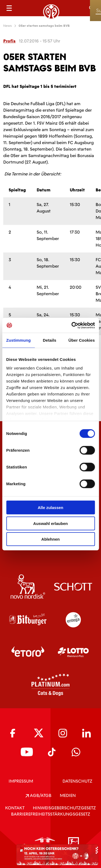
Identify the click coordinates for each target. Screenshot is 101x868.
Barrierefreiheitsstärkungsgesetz (51, 814)
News (8, 26)
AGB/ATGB (39, 795)
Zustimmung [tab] (18, 340)
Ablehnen (50, 539)
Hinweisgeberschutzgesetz (64, 808)
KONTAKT (15, 808)
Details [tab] (50, 340)
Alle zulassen (50, 508)
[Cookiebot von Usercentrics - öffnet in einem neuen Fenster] (72, 325)
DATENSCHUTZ (77, 781)
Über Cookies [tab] (82, 340)
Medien (68, 795)
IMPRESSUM (21, 781)
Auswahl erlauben (50, 523)
